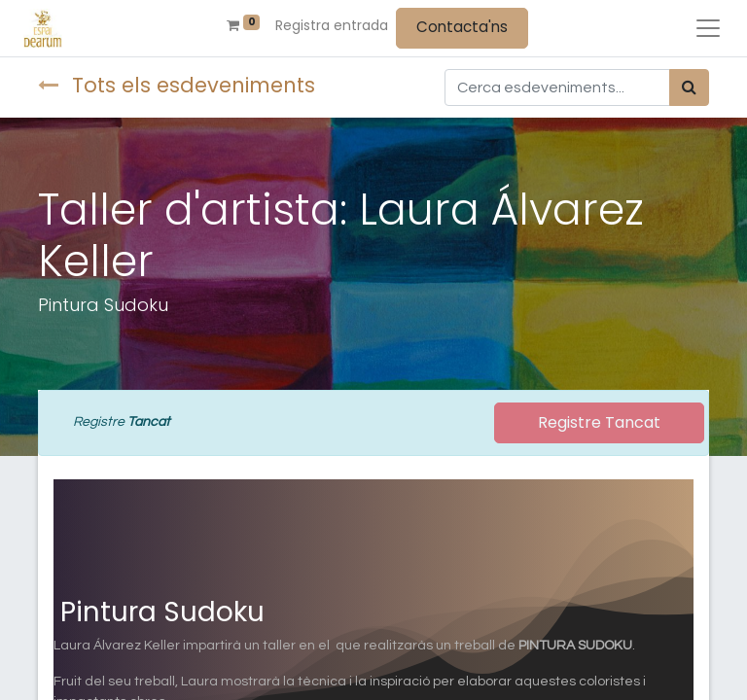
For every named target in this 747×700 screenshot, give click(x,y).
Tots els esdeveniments (177, 85)
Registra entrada (332, 25)
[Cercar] (689, 87)
